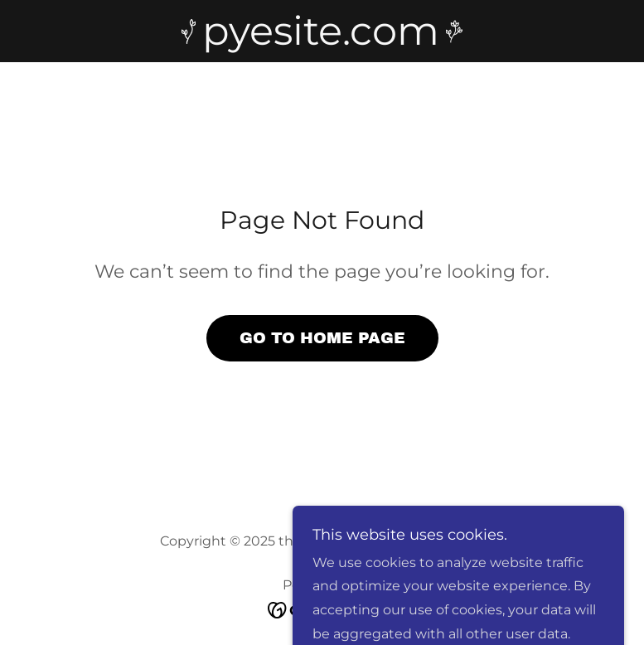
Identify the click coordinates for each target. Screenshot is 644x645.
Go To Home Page (322, 338)
